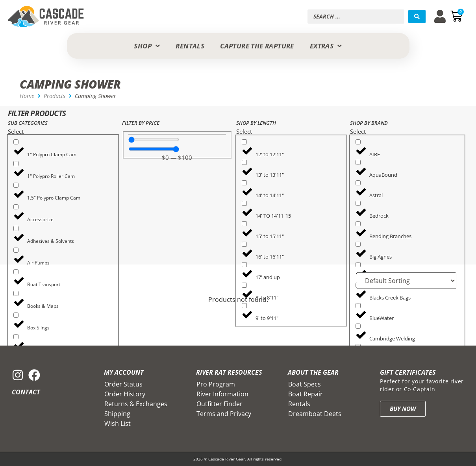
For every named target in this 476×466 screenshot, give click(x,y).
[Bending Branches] (358, 224)
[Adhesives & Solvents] (16, 228)
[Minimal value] (154, 140)
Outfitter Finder (219, 404)
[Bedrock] (358, 203)
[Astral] (358, 183)
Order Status (123, 384)
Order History (125, 394)
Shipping (117, 414)
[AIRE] (358, 142)
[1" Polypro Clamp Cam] (16, 142)
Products (55, 96)
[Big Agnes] (358, 244)
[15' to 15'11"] (244, 224)
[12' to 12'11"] (244, 142)
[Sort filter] (407, 281)
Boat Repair (306, 394)
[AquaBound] (358, 162)
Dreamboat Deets (315, 414)
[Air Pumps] (16, 250)
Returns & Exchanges (136, 404)
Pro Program (216, 384)
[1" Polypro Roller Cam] (16, 164)
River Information (222, 394)
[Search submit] (417, 17)
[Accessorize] (16, 207)
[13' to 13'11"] (244, 162)
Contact (26, 392)
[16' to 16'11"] (244, 244)
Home (27, 96)
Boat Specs (305, 384)
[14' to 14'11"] (244, 183)
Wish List (118, 423)
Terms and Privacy (224, 414)
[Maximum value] (154, 149)
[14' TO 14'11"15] (244, 203)
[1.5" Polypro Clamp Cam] (16, 185)
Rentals (299, 404)
